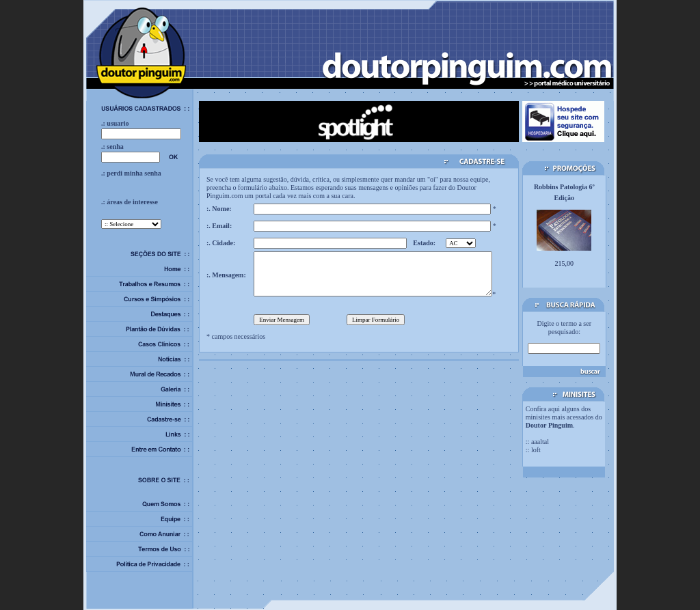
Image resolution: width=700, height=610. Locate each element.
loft (536, 450)
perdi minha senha (134, 173)
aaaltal (540, 442)
